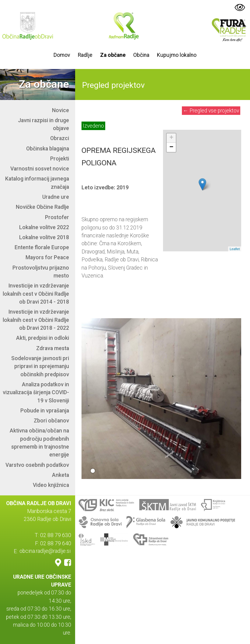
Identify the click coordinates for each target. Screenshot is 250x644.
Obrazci (60, 138)
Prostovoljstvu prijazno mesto (41, 272)
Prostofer (57, 217)
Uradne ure (56, 197)
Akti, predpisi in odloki (43, 338)
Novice (61, 110)
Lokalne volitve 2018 (44, 237)
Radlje (85, 55)
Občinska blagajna (48, 149)
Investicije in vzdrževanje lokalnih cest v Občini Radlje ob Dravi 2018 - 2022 (36, 320)
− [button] (171, 147)
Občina (141, 55)
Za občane (113, 55)
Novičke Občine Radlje (42, 207)
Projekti (60, 159)
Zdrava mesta (53, 348)
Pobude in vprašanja (45, 411)
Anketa (61, 475)
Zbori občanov (51, 421)
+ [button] (171, 138)
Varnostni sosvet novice (40, 169)
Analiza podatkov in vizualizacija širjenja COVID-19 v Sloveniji (36, 393)
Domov (62, 55)
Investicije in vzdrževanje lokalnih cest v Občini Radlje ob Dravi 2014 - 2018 (36, 294)
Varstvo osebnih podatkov (37, 465)
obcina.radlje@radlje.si (45, 551)
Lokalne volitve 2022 (44, 227)
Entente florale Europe (42, 247)
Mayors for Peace (47, 257)
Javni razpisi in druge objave (43, 124)
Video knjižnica (51, 485)
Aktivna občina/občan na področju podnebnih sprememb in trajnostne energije (39, 443)
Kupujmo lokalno (177, 55)
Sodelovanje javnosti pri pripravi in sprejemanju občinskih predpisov (40, 366)
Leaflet (235, 249)
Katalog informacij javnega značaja (37, 183)
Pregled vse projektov (211, 111)
